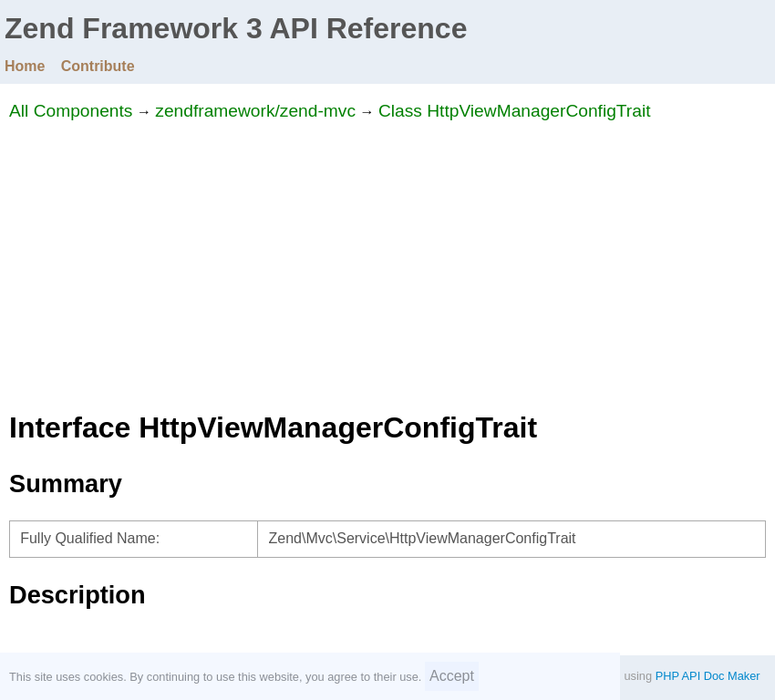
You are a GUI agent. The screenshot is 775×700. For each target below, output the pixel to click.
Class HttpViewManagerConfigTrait (515, 111)
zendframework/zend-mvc (255, 111)
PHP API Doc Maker (708, 676)
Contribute (98, 66)
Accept (452, 676)
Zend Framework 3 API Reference (236, 28)
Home (25, 66)
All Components (71, 111)
